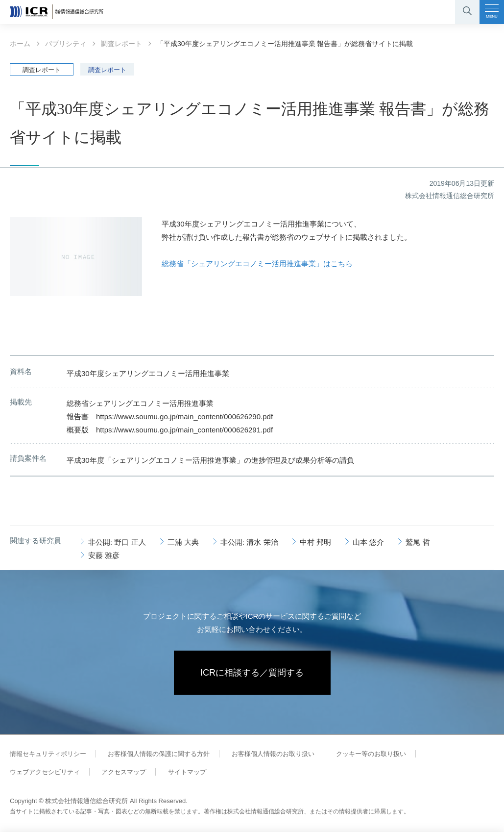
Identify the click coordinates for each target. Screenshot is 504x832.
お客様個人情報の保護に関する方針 (159, 754)
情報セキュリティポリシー (48, 754)
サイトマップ (187, 772)
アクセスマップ (124, 772)
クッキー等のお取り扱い (371, 754)
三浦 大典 (183, 542)
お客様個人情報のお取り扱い (273, 754)
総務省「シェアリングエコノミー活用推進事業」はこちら (257, 264)
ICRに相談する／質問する (252, 673)
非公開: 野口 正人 (117, 542)
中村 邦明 (315, 542)
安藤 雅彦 (104, 555)
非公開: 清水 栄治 (249, 542)
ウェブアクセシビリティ (45, 772)
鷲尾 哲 (418, 542)
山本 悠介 (368, 542)
